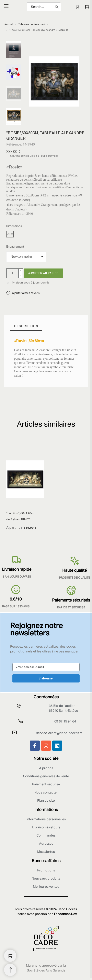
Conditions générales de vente (46, 776)
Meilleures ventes (46, 887)
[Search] (44, 7)
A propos (46, 768)
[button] (23, 293)
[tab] (26, 326)
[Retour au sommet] (10, 970)
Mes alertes (46, 852)
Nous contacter (46, 793)
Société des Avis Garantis (46, 971)
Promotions (46, 871)
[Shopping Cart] (10, 956)
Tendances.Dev (65, 914)
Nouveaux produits (46, 879)
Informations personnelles (46, 819)
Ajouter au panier (44, 273)
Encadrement (15, 247)
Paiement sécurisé (46, 785)
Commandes (46, 836)
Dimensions (14, 226)
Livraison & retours (46, 828)
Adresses (46, 844)
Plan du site (46, 801)
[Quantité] (12, 273)
